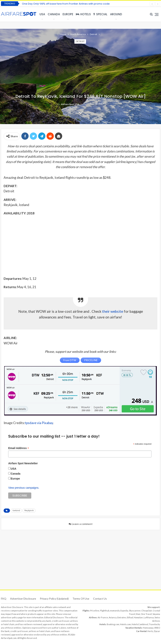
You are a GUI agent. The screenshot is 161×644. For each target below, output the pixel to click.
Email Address (19, 448)
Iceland (16, 510)
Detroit (80, 41)
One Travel (146, 614)
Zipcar (157, 631)
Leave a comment (81, 524)
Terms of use (81, 599)
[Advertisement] (80, 246)
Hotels (83, 14)
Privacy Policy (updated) (54, 599)
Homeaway (148, 628)
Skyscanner (135, 611)
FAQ (4, 599)
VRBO (157, 628)
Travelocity (155, 624)
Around (116, 14)
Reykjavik (29, 510)
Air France (103, 617)
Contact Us (100, 599)
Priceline (95, 611)
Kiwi (138, 614)
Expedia (124, 611)
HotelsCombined (140, 624)
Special (100, 14)
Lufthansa (149, 617)
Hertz (150, 631)
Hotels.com (125, 624)
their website (113, 311)
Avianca (113, 617)
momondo (115, 611)
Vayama (156, 614)
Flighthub (105, 611)
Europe (68, 14)
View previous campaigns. (24, 488)
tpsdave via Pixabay (39, 423)
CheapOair (147, 611)
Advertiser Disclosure (23, 599)
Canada (54, 14)
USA (42, 14)
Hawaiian (138, 617)
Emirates (122, 617)
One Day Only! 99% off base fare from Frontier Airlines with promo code (66, 4)
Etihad (130, 617)
